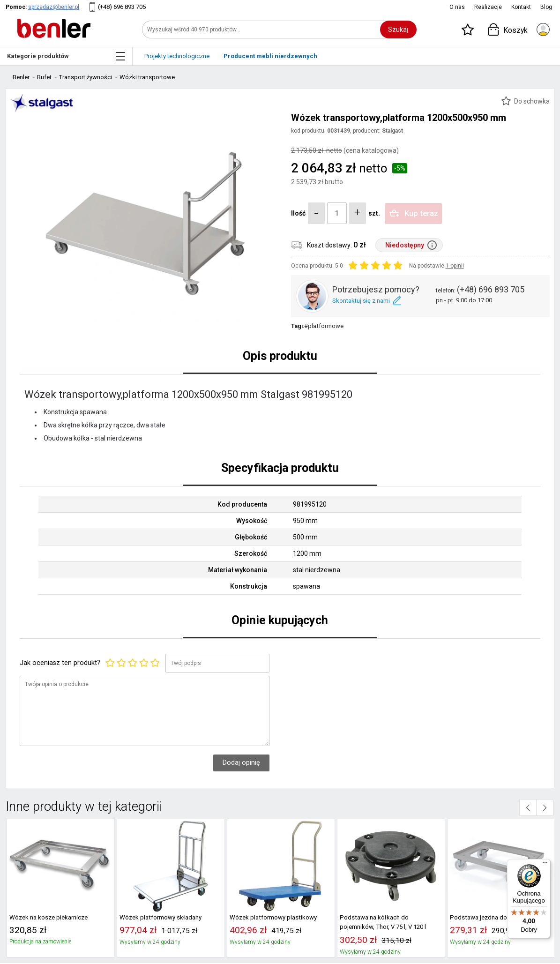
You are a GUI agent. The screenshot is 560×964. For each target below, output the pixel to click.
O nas (457, 7)
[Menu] (545, 865)
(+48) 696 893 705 (122, 7)
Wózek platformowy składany (161, 917)
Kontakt (521, 7)
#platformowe (324, 326)
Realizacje (488, 7)
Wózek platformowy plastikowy (273, 917)
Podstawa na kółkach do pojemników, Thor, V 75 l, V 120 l (383, 922)
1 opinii (455, 266)
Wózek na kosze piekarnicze (49, 917)
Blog (546, 7)
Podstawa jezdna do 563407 (489, 917)
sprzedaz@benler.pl (54, 7)
